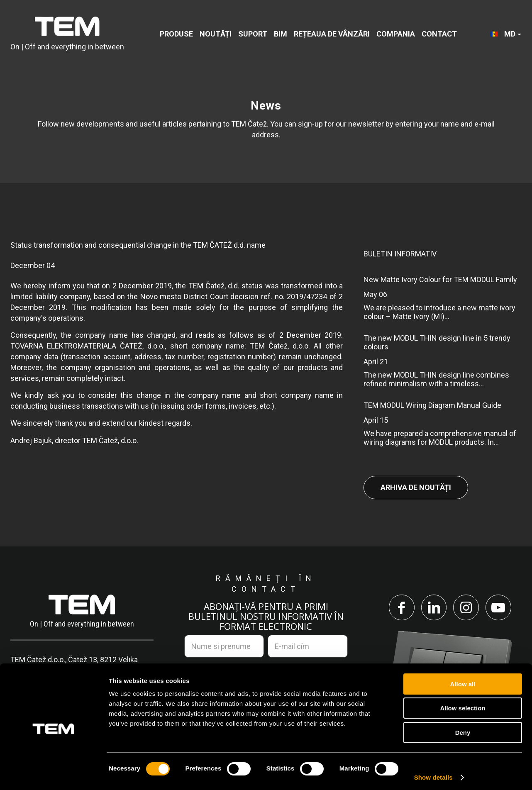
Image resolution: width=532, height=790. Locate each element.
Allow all (463, 680)
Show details (433, 774)
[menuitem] (176, 34)
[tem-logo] (67, 34)
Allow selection (462, 705)
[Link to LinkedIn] (433, 608)
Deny (463, 729)
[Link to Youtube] (500, 608)
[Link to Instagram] (466, 608)
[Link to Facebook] (400, 608)
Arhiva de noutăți (416, 487)
